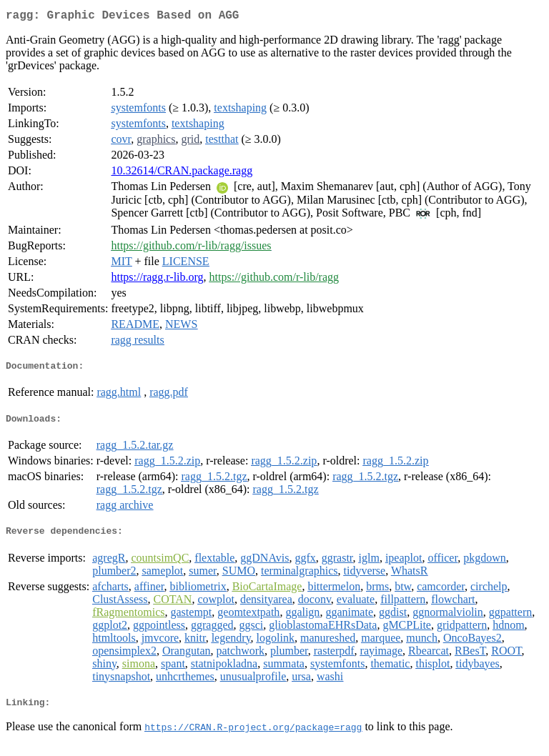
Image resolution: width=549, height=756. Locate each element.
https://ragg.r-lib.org (157, 280)
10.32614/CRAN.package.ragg (182, 173)
